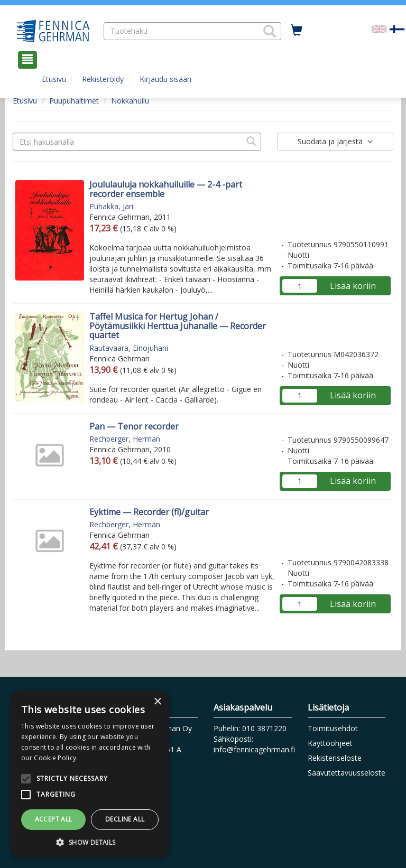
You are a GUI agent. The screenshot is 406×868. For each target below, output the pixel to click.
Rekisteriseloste (335, 758)
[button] (270, 31)
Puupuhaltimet (74, 101)
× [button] (157, 702)
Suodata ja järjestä (335, 141)
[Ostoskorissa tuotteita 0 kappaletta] (297, 31)
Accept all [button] (54, 819)
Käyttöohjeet (330, 743)
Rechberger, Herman (125, 439)
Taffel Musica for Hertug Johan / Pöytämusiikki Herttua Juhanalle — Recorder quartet (178, 326)
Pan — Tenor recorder (134, 426)
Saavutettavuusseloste (347, 773)
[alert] (90, 774)
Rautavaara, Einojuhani (129, 348)
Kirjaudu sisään (165, 79)
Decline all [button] (125, 819)
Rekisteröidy (103, 79)
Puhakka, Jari (111, 206)
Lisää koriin (353, 286)
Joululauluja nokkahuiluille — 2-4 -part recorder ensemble (166, 189)
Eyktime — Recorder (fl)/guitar (149, 512)
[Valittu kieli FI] (397, 28)
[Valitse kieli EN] (379, 28)
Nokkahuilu (130, 101)
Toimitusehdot (333, 728)
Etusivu (54, 79)
